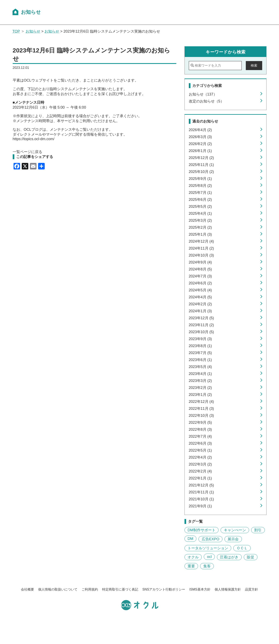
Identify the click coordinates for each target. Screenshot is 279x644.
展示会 (233, 539)
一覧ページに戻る (27, 152)
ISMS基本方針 (200, 589)
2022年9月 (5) (200, 423)
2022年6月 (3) (200, 443)
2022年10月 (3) (201, 416)
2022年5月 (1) (200, 450)
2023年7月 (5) (200, 353)
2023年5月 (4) (200, 367)
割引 (258, 530)
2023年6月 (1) (200, 360)
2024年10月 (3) (201, 255)
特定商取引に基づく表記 (120, 589)
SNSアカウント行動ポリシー (164, 589)
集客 (207, 566)
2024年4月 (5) (200, 297)
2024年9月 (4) (200, 262)
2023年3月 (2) (200, 381)
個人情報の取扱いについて (58, 589)
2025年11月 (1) (201, 165)
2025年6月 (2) (200, 200)
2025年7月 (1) (200, 193)
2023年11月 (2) (201, 325)
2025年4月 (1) (200, 214)
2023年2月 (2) (200, 388)
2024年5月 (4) (200, 290)
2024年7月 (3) (200, 276)
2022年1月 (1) (200, 478)
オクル (193, 557)
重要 (191, 566)
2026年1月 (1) (200, 151)
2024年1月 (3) (200, 311)
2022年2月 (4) (200, 471)
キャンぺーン (235, 530)
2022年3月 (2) (200, 464)
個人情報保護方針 (228, 589)
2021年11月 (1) (201, 492)
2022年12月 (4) (201, 402)
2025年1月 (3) (200, 234)
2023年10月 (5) (201, 332)
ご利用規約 (90, 589)
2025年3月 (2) (200, 220)
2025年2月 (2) (200, 227)
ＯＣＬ (242, 548)
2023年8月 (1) (200, 346)
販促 (251, 557)
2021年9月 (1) (200, 506)
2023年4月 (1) (200, 374)
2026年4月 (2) (200, 130)
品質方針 (252, 589)
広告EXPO (211, 539)
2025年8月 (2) (200, 186)
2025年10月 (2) (201, 172)
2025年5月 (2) (200, 207)
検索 (254, 65)
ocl (209, 557)
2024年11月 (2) (201, 248)
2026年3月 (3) (200, 137)
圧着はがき (229, 557)
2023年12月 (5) (201, 318)
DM (190, 539)
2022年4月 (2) (200, 457)
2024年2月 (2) (200, 304)
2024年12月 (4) (201, 241)
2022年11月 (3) (201, 409)
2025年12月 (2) (201, 158)
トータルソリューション (208, 548)
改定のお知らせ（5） (206, 101)
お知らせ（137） (203, 94)
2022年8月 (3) (200, 429)
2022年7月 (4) (200, 436)
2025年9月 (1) (200, 179)
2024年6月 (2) (200, 283)
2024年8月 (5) (200, 269)
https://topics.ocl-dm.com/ (34, 139)
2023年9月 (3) (200, 339)
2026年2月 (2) (200, 144)
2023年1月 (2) (200, 395)
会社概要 (27, 589)
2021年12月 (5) (201, 485)
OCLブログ (33, 129)
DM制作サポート (202, 530)
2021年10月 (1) (201, 499)
